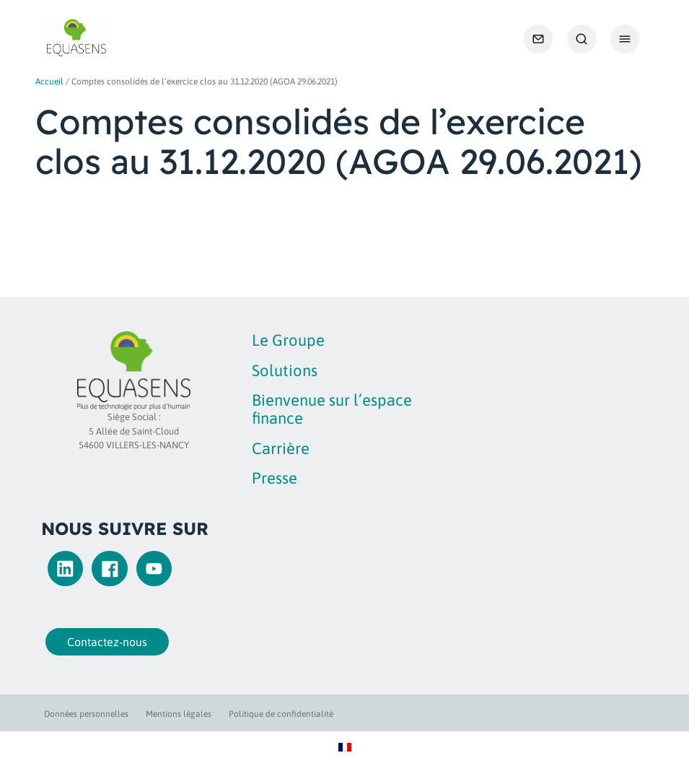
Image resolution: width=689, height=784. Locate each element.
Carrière (281, 448)
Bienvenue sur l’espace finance (332, 409)
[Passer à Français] (345, 747)
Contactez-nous (104, 642)
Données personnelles (86, 714)
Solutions (285, 370)
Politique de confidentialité (281, 714)
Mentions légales (179, 714)
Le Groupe (288, 340)
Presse (275, 478)
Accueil (49, 82)
